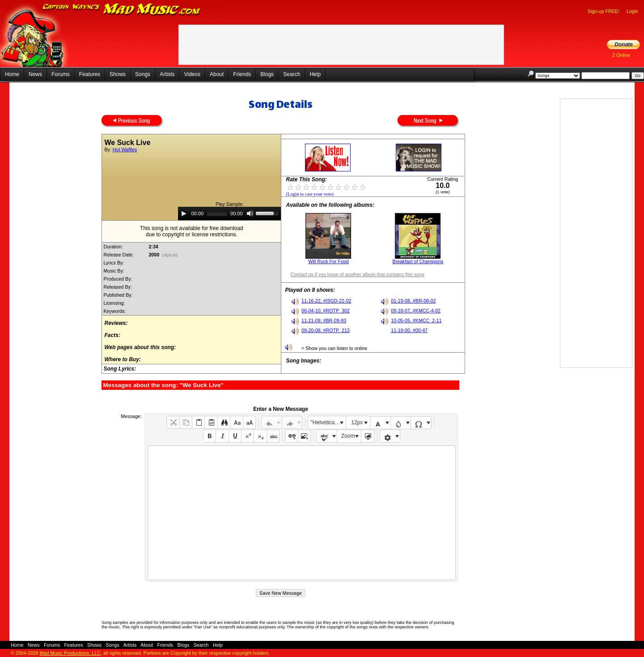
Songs (143, 74)
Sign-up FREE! (604, 11)
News (35, 74)
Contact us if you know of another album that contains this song (357, 274)
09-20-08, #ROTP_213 (326, 330)
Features (90, 74)
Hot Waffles (125, 149)
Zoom (348, 436)
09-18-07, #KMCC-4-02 (416, 311)
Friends (242, 74)
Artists (167, 74)
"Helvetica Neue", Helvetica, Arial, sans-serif (328, 422)
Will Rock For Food (328, 261)
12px (357, 422)
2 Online (621, 55)
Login (632, 11)
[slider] (217, 213)
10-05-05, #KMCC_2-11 (416, 320)
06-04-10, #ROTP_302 (326, 311)
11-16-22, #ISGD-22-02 (326, 301)
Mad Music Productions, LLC (70, 653)
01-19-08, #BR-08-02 (413, 301)
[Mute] (250, 213)
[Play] (184, 213)
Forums (61, 74)
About (217, 74)
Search (292, 74)
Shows (118, 74)
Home (12, 74)
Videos (192, 74)
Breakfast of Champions (418, 261)
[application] (229, 213)
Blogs (267, 74)
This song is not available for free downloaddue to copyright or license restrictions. (192, 231)
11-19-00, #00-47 (409, 330)
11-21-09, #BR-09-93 (324, 320)
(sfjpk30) (170, 255)
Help (315, 74)
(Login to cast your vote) (309, 194)
